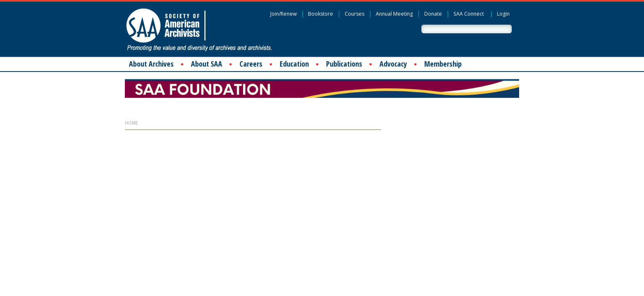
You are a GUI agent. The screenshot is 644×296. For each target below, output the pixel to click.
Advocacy (393, 64)
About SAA (207, 64)
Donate (433, 14)
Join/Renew (283, 14)
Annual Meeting (394, 14)
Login (503, 14)
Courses (354, 14)
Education (294, 64)
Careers (251, 64)
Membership (443, 64)
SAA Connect (469, 14)
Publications (344, 64)
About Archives (151, 64)
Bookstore (321, 14)
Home (131, 123)
